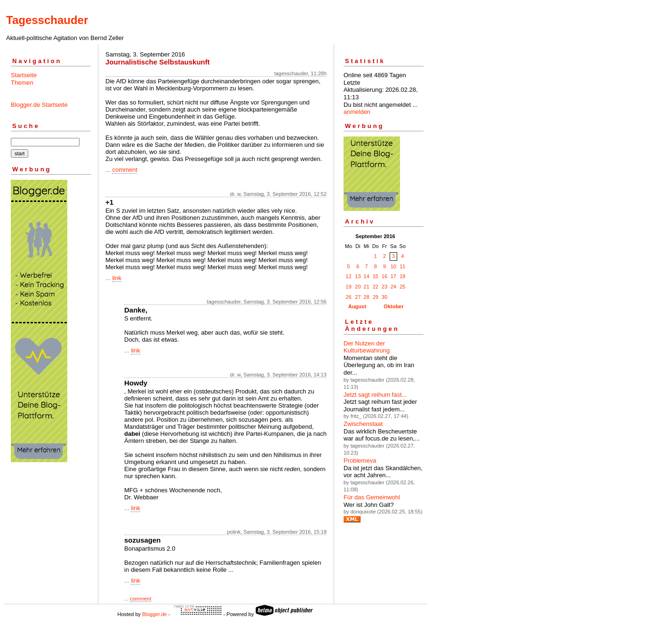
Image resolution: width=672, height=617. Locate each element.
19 (349, 287)
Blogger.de (155, 614)
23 (384, 287)
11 (402, 266)
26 (349, 297)
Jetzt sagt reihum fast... (375, 395)
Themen (22, 83)
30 (384, 297)
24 (393, 287)
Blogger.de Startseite (39, 105)
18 (402, 276)
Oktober (393, 306)
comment (124, 170)
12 (349, 276)
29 (376, 297)
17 (393, 276)
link (117, 278)
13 (358, 276)
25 (402, 287)
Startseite (24, 75)
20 (358, 287)
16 (384, 276)
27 (358, 297)
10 (393, 266)
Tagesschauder (47, 20)
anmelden (357, 112)
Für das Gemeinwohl (372, 497)
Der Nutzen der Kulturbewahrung (367, 347)
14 (367, 276)
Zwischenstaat (363, 424)
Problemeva (360, 461)
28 (367, 297)
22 (376, 287)
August (357, 306)
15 (376, 276)
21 (367, 287)
